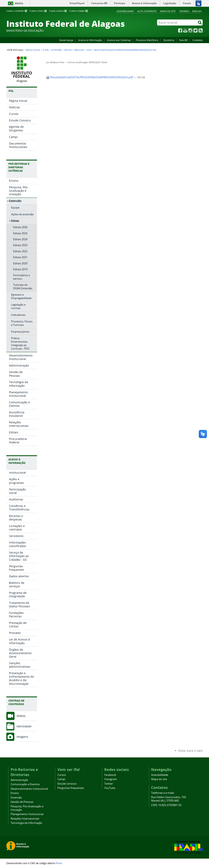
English (197, 11)
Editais (68, 50)
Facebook (180, 30)
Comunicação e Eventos (25, 784)
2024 (89, 50)
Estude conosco (67, 784)
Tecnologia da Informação (26, 823)
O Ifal (46, 50)
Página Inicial (33, 50)
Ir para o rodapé (79, 11)
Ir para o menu (38, 11)
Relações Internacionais (25, 819)
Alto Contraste (147, 11)
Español (185, 11)
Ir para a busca (58, 11)
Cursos (62, 775)
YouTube (185, 30)
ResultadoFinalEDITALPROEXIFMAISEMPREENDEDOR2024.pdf (90, 77)
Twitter (196, 30)
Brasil (19, 3)
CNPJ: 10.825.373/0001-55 (166, 805)
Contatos (198, 40)
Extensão (57, 50)
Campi (61, 779)
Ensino (15, 793)
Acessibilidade (125, 11)
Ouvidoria (169, 40)
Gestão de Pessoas (22, 802)
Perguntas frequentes (71, 788)
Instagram (190, 30)
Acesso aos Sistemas (119, 40)
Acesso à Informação (90, 40)
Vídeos (21, 716)
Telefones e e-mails (163, 793)
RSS (201, 30)
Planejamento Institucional (27, 814)
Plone (59, 863)
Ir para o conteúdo (17, 11)
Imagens (22, 737)
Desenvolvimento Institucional (29, 789)
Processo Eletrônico (147, 40)
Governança (66, 40)
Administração (19, 780)
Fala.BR (183, 40)
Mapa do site (168, 11)
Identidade (24, 726)
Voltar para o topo (190, 751)
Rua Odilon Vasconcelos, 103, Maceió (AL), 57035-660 (169, 799)
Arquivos (79, 50)
